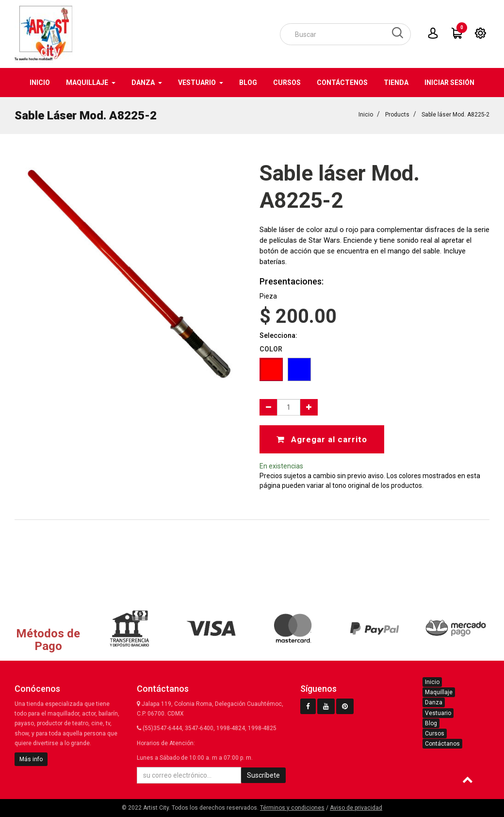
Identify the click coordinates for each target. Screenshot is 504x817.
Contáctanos (442, 744)
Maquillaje (439, 692)
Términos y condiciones (292, 808)
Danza (434, 702)
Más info (31, 759)
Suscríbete (263, 775)
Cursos (435, 734)
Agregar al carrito (322, 439)
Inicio (366, 115)
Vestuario (438, 713)
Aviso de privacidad (356, 808)
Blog (431, 723)
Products (397, 115)
